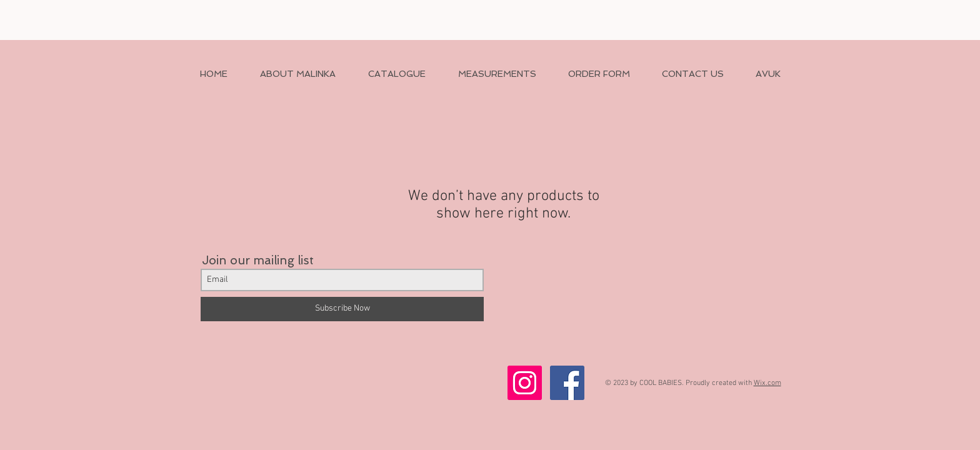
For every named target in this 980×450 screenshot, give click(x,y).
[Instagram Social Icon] (525, 383)
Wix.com (767, 383)
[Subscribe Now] (342, 309)
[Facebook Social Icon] (567, 383)
